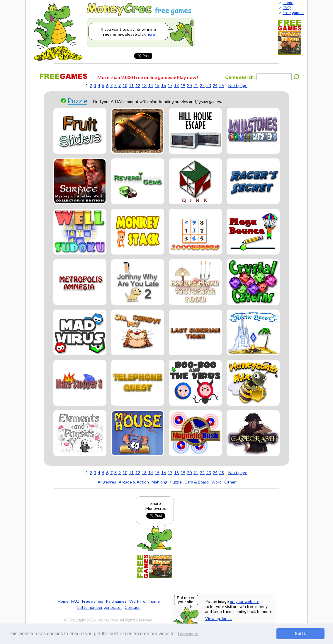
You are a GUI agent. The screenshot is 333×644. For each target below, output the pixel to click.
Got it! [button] (301, 634)
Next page (238, 85)
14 (151, 85)
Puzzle (78, 101)
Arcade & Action (134, 482)
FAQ (75, 601)
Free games (93, 601)
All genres (107, 482)
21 (196, 85)
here (151, 34)
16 (164, 85)
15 (157, 85)
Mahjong (159, 482)
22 (202, 85)
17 (170, 85)
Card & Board (197, 482)
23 (209, 85)
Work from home (145, 601)
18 (176, 85)
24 (215, 85)
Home (63, 601)
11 (131, 85)
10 (125, 85)
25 (222, 85)
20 (189, 85)
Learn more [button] (188, 634)
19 (183, 85)
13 (144, 85)
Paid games (116, 601)
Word (216, 482)
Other (230, 482)
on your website (245, 601)
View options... (219, 618)
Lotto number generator (100, 607)
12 (138, 85)
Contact (132, 607)
